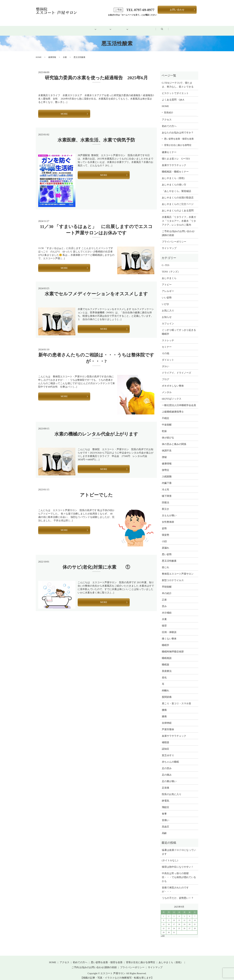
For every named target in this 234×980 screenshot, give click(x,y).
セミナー (167, 343)
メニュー (101, 27)
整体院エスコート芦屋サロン (178, 570)
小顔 (164, 538)
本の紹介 (167, 590)
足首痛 (166, 784)
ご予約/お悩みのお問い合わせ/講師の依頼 (178, 230)
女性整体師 (168, 518)
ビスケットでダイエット (175, 90)
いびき (166, 300)
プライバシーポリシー (174, 238)
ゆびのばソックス (172, 395)
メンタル (167, 389)
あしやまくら (169, 274)
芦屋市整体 (168, 726)
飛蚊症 (166, 803)
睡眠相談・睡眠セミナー (175, 168)
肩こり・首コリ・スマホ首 (176, 700)
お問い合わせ (177, 10)
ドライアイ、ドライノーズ (176, 369)
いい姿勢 (167, 294)
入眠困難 (167, 473)
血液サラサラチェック (174, 161)
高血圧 (166, 823)
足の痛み (167, 771)
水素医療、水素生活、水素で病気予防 (96, 136)
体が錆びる (168, 434)
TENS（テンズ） (171, 268)
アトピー (167, 281)
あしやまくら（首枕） (174, 174)
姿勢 (164, 525)
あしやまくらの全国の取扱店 (178, 194)
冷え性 (166, 486)
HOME (52, 27)
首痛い (166, 816)
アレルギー (168, 287)
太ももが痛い (169, 512)
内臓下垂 (167, 479)
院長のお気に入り (172, 791)
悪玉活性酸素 (169, 557)
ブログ (169, 27)
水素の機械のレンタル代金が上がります (96, 430)
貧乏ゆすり (168, 752)
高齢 (164, 829)
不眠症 (166, 414)
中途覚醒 (167, 421)
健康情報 (52, 53)
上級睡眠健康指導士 (173, 408)
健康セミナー (169, 148)
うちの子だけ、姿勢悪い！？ (178, 894)
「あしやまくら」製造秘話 (176, 187)
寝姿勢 (166, 531)
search (188, 27)
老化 (164, 674)
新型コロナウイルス (173, 577)
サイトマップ (169, 244)
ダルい (166, 363)
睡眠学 (166, 641)
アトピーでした (96, 491)
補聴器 (166, 739)
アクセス (148, 27)
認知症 (166, 745)
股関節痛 (167, 693)
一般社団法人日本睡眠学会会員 (179, 401)
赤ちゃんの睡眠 (170, 758)
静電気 (166, 797)
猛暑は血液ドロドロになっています (179, 848)
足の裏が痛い (169, 778)
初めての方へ (76, 27)
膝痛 (164, 713)
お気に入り (168, 307)
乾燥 (164, 427)
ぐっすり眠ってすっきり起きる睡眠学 (179, 328)
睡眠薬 (166, 661)
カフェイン (168, 320)
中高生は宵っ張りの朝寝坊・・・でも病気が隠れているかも (179, 874)
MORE (64, 110)
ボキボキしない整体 (173, 382)
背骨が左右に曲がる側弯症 (178, 141)
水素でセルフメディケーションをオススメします (96, 290)
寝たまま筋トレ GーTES (176, 155)
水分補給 (167, 609)
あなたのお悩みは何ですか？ (178, 129)
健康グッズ (124, 27)
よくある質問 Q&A (173, 96)
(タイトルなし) (170, 857)
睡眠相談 (167, 654)
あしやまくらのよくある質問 (178, 207)
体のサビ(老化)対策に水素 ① (96, 564)
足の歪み (167, 765)
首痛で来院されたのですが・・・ (175, 886)
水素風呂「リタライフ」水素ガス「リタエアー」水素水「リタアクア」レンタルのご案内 (179, 217)
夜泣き (166, 505)
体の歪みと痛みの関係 (174, 440)
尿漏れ (166, 544)
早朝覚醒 (167, 583)
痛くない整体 (169, 635)
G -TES (166, 261)
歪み (164, 602)
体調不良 (167, 447)
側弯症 (166, 466)
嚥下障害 (167, 492)
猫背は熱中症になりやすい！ (178, 863)
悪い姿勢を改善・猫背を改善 (179, 135)
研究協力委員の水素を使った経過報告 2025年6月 (96, 74)
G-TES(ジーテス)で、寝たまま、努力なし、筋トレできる (178, 81)
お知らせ (167, 313)
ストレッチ (168, 337)
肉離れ (166, 687)
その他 (166, 350)
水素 (65, 53)
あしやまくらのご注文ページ (178, 200)
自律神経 (167, 719)
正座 (164, 596)
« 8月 (163, 932)
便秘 (164, 453)
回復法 (166, 499)
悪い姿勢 (167, 551)
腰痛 (164, 706)
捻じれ (166, 564)
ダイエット (168, 356)
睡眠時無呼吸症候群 (173, 648)
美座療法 (167, 667)
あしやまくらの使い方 (174, 181)
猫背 (164, 622)
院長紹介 (169, 109)
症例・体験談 (169, 628)
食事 (164, 810)
